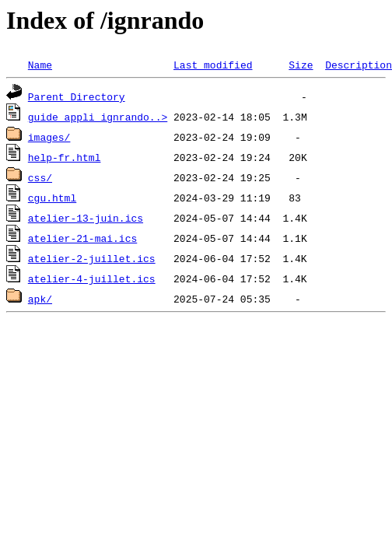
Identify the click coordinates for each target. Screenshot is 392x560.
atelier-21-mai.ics (82, 238)
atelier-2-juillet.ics (92, 258)
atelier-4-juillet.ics (92, 278)
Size (301, 65)
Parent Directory (77, 96)
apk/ (40, 299)
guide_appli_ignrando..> (98, 117)
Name (40, 65)
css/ (40, 177)
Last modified (213, 65)
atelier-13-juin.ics (86, 218)
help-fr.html (65, 157)
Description (359, 65)
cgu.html (52, 198)
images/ (49, 137)
